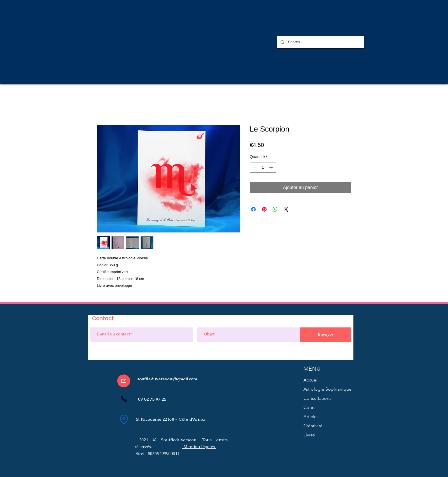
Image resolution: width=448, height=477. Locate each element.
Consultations (317, 398)
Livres (309, 435)
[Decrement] (254, 167)
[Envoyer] (325, 335)
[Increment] (272, 167)
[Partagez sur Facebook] (253, 209)
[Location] (124, 419)
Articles (311, 417)
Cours (309, 407)
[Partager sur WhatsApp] (275, 209)
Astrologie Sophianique (327, 389)
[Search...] (320, 42)
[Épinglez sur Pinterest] (264, 209)
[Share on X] (286, 209)
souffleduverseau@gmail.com (167, 379)
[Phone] (124, 399)
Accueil (311, 380)
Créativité (313, 426)
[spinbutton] (263, 167)
